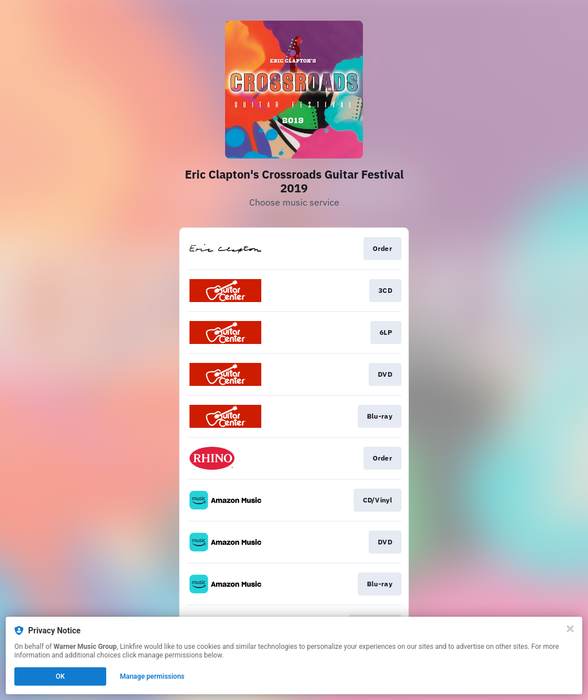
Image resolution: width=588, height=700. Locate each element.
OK (60, 676)
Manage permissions (152, 676)
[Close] (570, 629)
